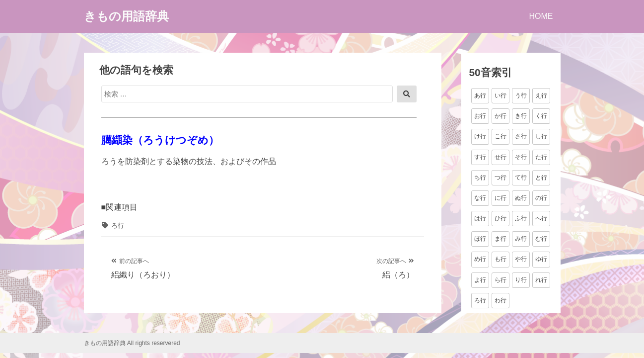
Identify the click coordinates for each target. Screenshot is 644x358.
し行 (541, 136)
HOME (541, 16)
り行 (521, 280)
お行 (480, 116)
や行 (521, 259)
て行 (521, 178)
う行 (521, 95)
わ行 (501, 300)
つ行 (501, 178)
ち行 (480, 178)
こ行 (501, 136)
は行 (480, 218)
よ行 (480, 280)
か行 (501, 116)
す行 (480, 157)
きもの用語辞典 (126, 16)
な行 (480, 198)
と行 (541, 178)
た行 (541, 157)
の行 (541, 198)
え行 (541, 95)
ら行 (501, 280)
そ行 (521, 157)
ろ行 (118, 225)
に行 (501, 198)
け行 (480, 136)
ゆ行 (541, 259)
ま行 (501, 239)
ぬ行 (521, 198)
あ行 (480, 95)
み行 (521, 239)
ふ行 (521, 218)
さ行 (521, 136)
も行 (501, 259)
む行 (541, 239)
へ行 (541, 218)
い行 (501, 95)
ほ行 (480, 239)
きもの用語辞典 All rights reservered (132, 343)
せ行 (501, 157)
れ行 (541, 280)
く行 (541, 116)
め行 (480, 259)
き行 (521, 116)
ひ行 (501, 218)
